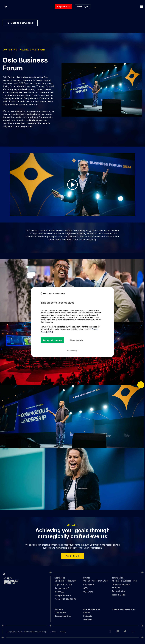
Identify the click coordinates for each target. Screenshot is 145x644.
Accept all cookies (52, 340)
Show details (76, 340)
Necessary (73, 351)
